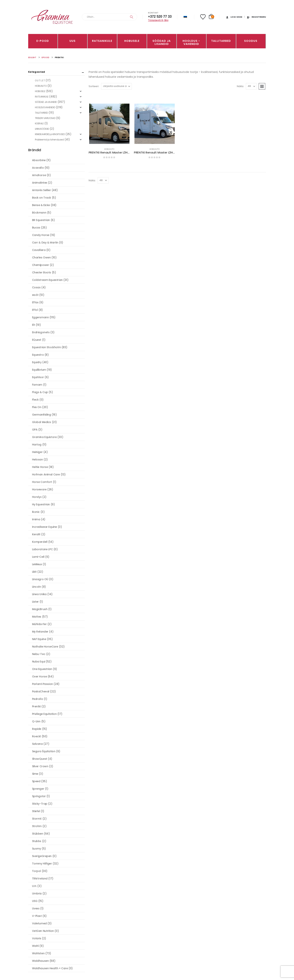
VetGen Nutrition (43, 931)
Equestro (38, 355)
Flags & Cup (40, 392)
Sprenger (38, 789)
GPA (35, 430)
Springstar (39, 796)
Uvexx (36, 908)
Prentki (36, 706)
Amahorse (39, 175)
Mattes (37, 617)
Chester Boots (42, 272)
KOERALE (39, 123)
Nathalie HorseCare (45, 647)
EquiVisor (38, 377)
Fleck (35, 400)
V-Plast (37, 916)
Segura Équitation (44, 751)
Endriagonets (41, 332)
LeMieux (37, 564)
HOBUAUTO (109, 149)
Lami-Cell (38, 557)
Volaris (37, 938)
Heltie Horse (40, 467)
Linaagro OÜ (40, 579)
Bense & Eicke (41, 205)
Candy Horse (41, 235)
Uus (72, 41)
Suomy (37, 849)
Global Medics (42, 422)
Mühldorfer (39, 624)
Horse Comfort (42, 482)
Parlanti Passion (42, 684)
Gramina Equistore (44, 437)
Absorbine (39, 160)
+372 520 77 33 (160, 16)
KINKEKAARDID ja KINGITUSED (50, 134)
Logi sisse (234, 17)
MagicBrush (40, 609)
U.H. (34, 886)
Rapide (37, 729)
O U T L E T (40, 80)
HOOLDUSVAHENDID (45, 107)
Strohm (37, 826)
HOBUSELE (132, 41)
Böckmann (39, 213)
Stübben (38, 834)
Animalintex (40, 183)
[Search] (132, 17)
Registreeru (256, 17)
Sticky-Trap (40, 804)
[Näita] (251, 86)
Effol (35, 310)
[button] (262, 86)
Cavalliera (39, 250)
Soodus (251, 41)
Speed (36, 781)
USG (35, 901)
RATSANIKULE (102, 41)
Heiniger (37, 452)
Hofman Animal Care (46, 474)
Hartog (37, 445)
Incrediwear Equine (44, 527)
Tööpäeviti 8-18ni (158, 20)
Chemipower (41, 265)
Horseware (39, 489)
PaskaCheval (41, 691)
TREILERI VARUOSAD (45, 118)
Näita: (240, 86)
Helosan (37, 459)
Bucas (36, 228)
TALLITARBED (221, 41)
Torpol (36, 871)
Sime (35, 774)
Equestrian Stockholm (47, 347)
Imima (36, 519)
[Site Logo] (52, 17)
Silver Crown (40, 766)
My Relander (40, 632)
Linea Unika (39, 594)
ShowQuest (40, 759)
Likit (34, 572)
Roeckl (36, 736)
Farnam (37, 385)
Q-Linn (36, 721)
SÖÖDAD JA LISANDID (162, 42)
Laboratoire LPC (42, 549)
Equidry (37, 362)
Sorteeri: (94, 86)
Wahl (35, 946)
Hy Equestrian (41, 504)
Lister (35, 602)
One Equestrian (42, 669)
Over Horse (40, 676)
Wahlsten (38, 953)
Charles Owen (41, 257)
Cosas (36, 287)
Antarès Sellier (42, 190)
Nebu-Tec (39, 654)
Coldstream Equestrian (47, 280)
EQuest (37, 340)
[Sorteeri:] (116, 86)
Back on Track (42, 198)
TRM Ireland (40, 879)
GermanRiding (42, 415)
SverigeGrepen (42, 856)
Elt (34, 325)
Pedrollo (38, 699)
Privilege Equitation (44, 714)
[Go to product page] (109, 124)
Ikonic (36, 512)
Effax (35, 302)
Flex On (37, 407)
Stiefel (36, 811)
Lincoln (37, 587)
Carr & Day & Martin (45, 243)
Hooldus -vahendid (191, 42)
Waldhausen (40, 961)
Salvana (37, 744)
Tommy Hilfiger (42, 864)
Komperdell (40, 542)
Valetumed (39, 923)
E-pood (43, 41)
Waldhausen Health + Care (50, 968)
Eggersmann (40, 317)
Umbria (37, 893)
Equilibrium (39, 370)
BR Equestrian (41, 220)
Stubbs (37, 841)
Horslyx (37, 497)
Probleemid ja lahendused (49, 140)
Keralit (36, 534)
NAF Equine (39, 639)
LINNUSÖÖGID (42, 129)
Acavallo (38, 168)
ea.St (35, 295)
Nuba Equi (39, 662)
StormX (37, 819)
